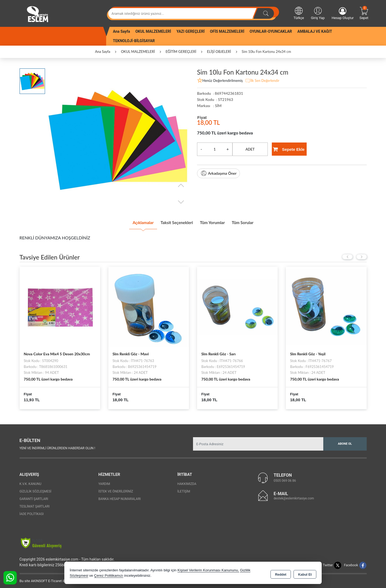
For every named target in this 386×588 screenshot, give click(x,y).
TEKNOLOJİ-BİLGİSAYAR (134, 41)
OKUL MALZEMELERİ (153, 31)
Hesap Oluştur (343, 14)
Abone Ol (345, 442)
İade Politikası (32, 512)
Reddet (281, 574)
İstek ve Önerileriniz (116, 489)
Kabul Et (305, 574)
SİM (218, 106)
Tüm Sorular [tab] (255, 221)
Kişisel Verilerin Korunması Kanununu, (208, 570)
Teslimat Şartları (35, 504)
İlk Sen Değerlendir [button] (262, 81)
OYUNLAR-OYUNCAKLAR (271, 31)
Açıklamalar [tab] (130, 221)
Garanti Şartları (34, 497)
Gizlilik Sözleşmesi (36, 489)
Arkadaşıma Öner (218, 173)
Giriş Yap (318, 13)
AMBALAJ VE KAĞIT (315, 31)
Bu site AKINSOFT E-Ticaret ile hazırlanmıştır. (54, 579)
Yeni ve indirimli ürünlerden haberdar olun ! (57, 446)
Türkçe (299, 13)
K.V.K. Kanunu (31, 482)
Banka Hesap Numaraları (120, 497)
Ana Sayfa (121, 31)
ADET (250, 149)
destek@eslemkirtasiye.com (294, 496)
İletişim (184, 489)
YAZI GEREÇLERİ (190, 31)
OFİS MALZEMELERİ (227, 31)
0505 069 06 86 (285, 478)
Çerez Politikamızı (109, 576)
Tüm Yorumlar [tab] (217, 221)
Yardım (104, 482)
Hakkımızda (187, 482)
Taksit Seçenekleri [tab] (172, 221)
